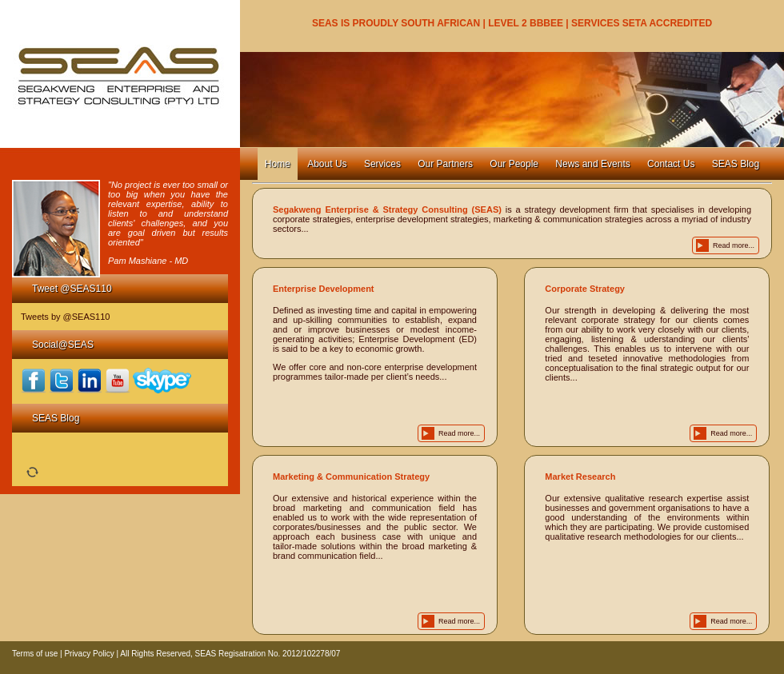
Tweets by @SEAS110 (65, 317)
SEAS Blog (736, 164)
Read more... (734, 245)
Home (278, 164)
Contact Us (671, 164)
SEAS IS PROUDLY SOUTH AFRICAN (396, 23)
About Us (327, 164)
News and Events (592, 164)
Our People (514, 164)
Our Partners (445, 164)
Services (382, 164)
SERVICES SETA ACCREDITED (642, 23)
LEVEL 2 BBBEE (526, 23)
